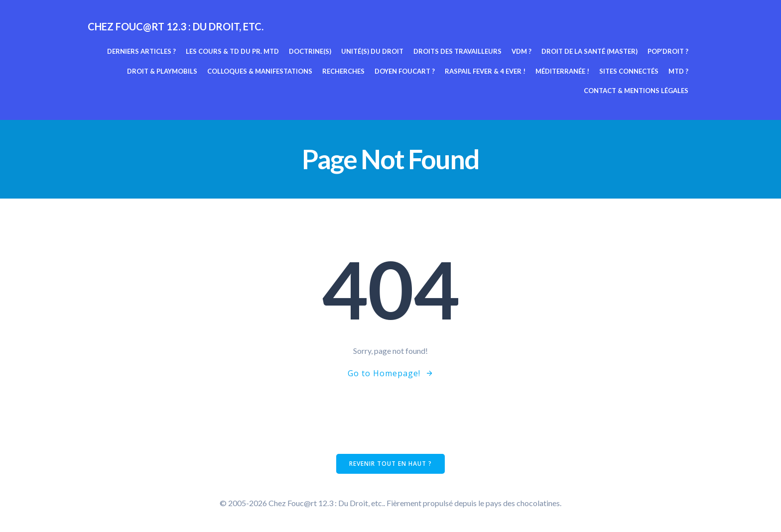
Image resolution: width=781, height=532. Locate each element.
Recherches (343, 71)
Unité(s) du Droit (372, 51)
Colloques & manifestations (260, 71)
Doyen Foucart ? (405, 71)
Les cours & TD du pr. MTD (232, 51)
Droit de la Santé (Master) (589, 51)
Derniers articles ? (141, 51)
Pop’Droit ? (668, 51)
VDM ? (521, 51)
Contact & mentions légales (636, 91)
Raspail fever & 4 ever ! (485, 71)
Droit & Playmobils (162, 71)
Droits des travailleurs (457, 51)
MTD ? (678, 71)
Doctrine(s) (310, 51)
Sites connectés (629, 71)
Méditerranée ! (562, 71)
